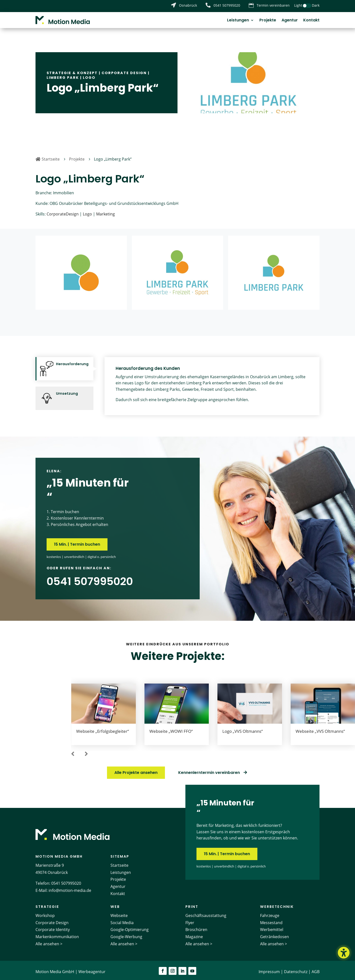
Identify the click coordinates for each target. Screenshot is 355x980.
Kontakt (311, 21)
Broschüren (196, 927)
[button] (73, 751)
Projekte (268, 21)
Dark (316, 5)
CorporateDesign (63, 211)
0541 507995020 (66, 881)
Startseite (119, 862)
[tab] (64, 366)
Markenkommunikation (57, 934)
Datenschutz (296, 969)
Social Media (122, 920)
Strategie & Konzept (72, 70)
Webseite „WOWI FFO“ (171, 728)
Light (298, 5)
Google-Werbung (126, 934)
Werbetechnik (277, 904)
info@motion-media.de (70, 888)
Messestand (271, 920)
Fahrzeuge (270, 913)
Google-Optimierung (130, 927)
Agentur (290, 21)
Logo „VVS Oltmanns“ (243, 728)
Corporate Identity (53, 927)
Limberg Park (63, 75)
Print (192, 904)
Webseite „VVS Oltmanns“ (320, 728)
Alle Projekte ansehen (136, 770)
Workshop (45, 913)
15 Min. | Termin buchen (77, 542)
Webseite (119, 913)
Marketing (106, 211)
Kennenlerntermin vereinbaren (209, 770)
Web (115, 904)
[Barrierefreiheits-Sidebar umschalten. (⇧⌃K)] (344, 953)
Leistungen (238, 21)
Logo (89, 75)
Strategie (47, 904)
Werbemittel (272, 927)
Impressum (269, 969)
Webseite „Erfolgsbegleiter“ (103, 728)
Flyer (190, 920)
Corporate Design (124, 70)
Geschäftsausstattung (206, 913)
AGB (316, 969)
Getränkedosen (275, 934)
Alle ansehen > (49, 941)
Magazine (194, 934)
